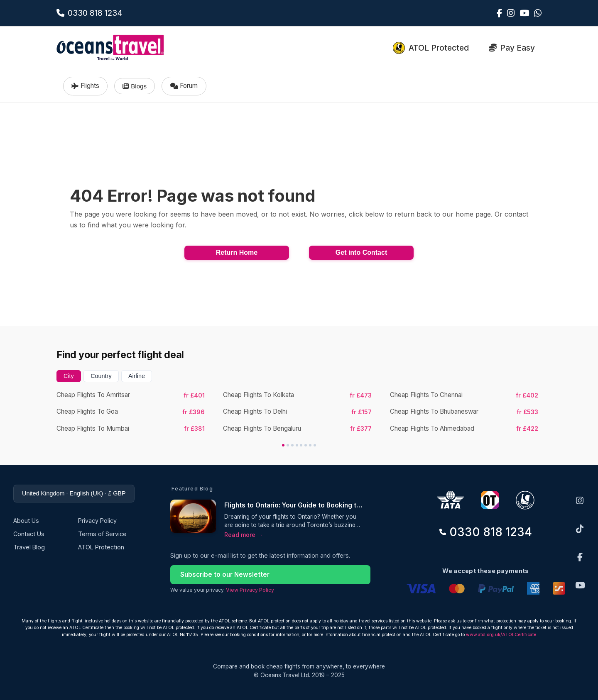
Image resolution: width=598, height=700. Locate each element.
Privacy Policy (97, 521)
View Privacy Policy (250, 590)
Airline (137, 376)
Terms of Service (102, 534)
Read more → (244, 535)
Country (101, 376)
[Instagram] (580, 501)
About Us (26, 521)
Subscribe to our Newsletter (225, 574)
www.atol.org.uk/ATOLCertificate (501, 635)
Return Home (237, 252)
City (69, 376)
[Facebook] (580, 557)
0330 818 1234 (486, 532)
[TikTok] (580, 529)
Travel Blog (29, 547)
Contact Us (29, 534)
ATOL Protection (101, 547)
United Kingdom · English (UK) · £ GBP (74, 493)
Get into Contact (361, 252)
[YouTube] (580, 585)
